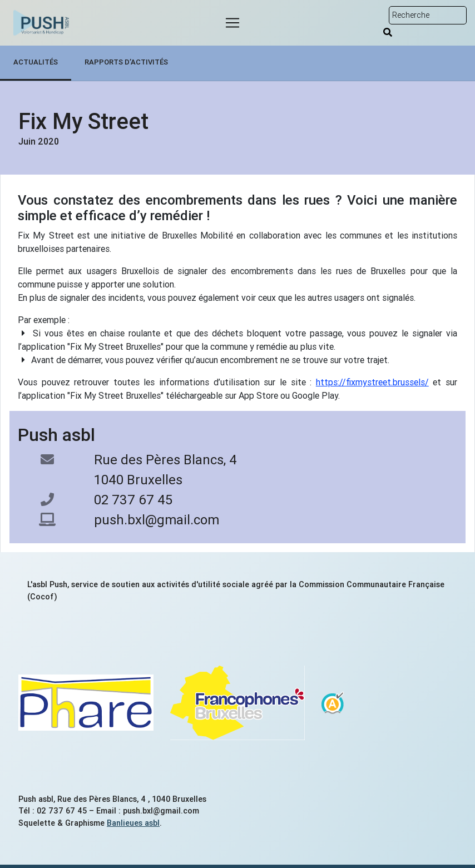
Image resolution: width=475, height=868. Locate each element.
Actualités (36, 62)
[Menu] (232, 23)
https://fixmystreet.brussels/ (372, 382)
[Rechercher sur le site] (428, 15)
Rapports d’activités (126, 62)
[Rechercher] (388, 32)
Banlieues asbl (133, 823)
